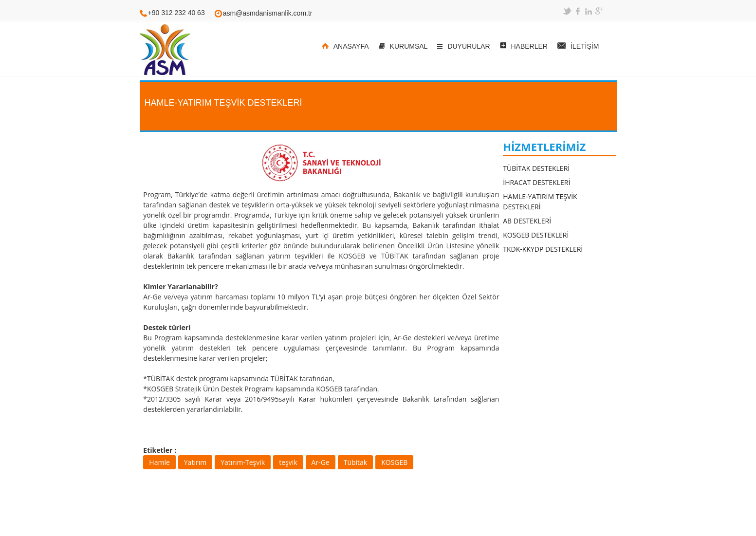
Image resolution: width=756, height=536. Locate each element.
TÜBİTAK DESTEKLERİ (536, 168)
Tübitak (356, 462)
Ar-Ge (321, 462)
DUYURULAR (469, 46)
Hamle (159, 462)
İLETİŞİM (585, 46)
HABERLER (529, 46)
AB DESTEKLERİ (527, 221)
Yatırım (195, 462)
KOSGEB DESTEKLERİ (536, 235)
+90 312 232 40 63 (176, 13)
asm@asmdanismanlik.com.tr (268, 13)
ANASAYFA (351, 46)
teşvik (288, 462)
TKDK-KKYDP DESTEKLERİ (543, 249)
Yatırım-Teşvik (243, 462)
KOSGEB (394, 462)
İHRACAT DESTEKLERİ (536, 182)
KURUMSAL (409, 46)
